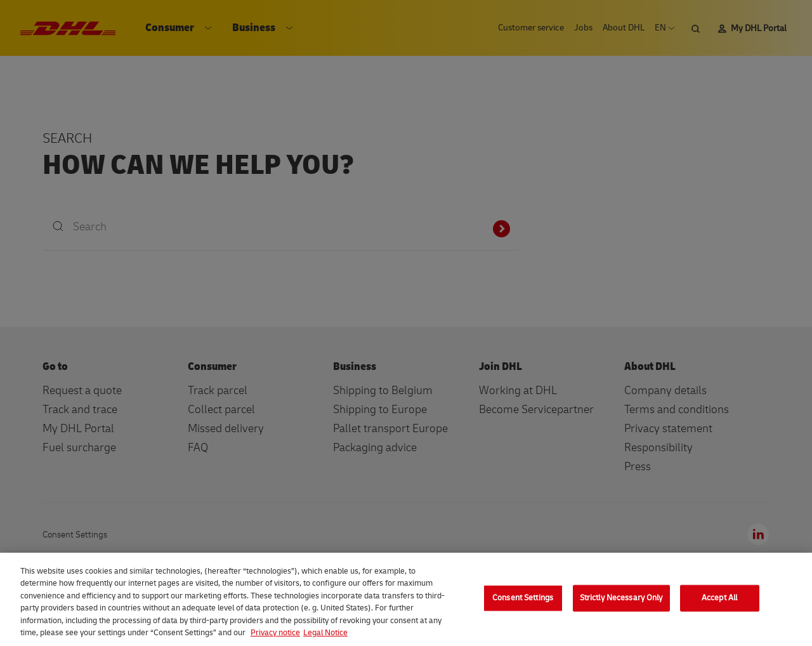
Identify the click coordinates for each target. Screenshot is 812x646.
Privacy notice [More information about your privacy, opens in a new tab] (275, 633)
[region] (406, 599)
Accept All (719, 598)
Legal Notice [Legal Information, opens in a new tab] (325, 633)
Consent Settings (523, 598)
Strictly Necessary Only (621, 598)
